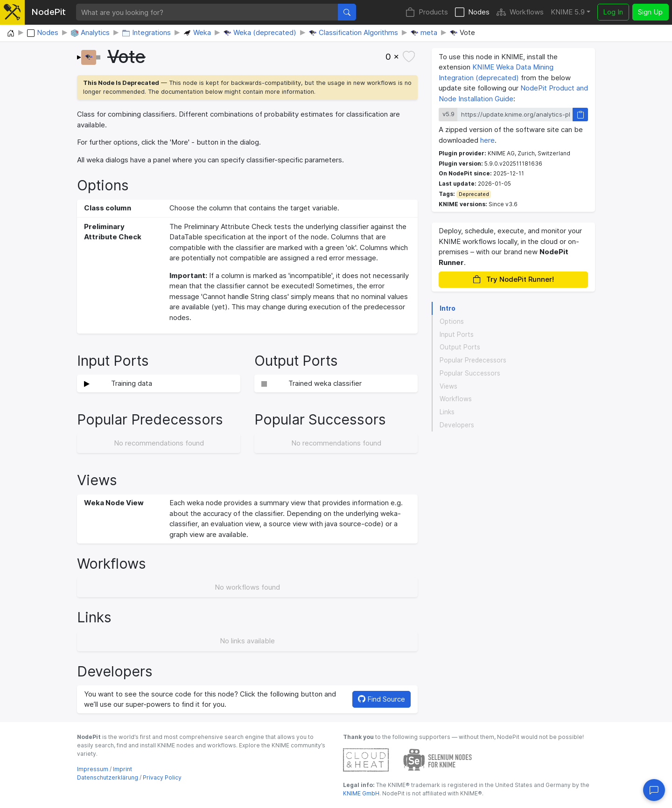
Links (447, 412)
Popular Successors (470, 373)
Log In (613, 12)
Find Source (381, 699)
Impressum (93, 769)
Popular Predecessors (473, 360)
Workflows (520, 12)
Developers (457, 425)
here (487, 140)
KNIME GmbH (361, 793)
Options (452, 321)
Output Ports (460, 347)
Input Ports (457, 334)
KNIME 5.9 (568, 12)
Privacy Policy (162, 777)
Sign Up (650, 12)
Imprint (122, 769)
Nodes (472, 12)
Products (427, 12)
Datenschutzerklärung (108, 777)
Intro (448, 308)
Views (448, 386)
